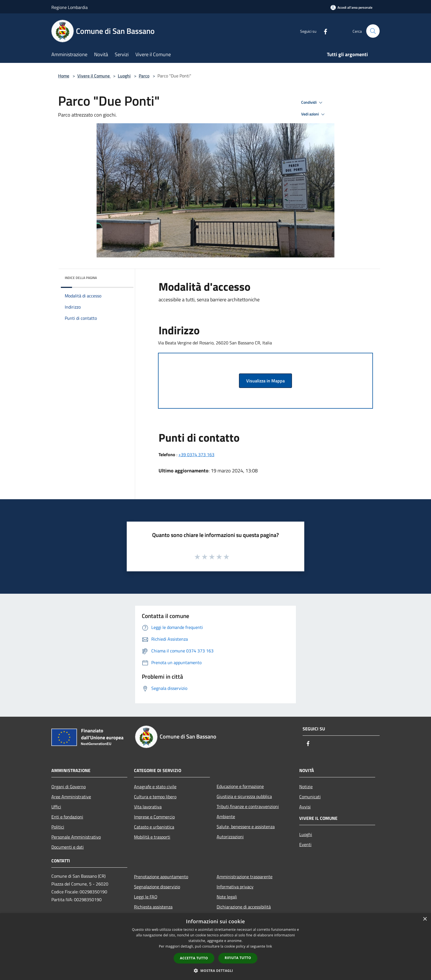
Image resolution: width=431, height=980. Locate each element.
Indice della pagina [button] (81, 278)
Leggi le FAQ (146, 897)
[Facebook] (323, 31)
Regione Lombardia (70, 7)
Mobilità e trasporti (152, 837)
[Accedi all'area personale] (351, 7)
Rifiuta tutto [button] (238, 958)
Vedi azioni (314, 114)
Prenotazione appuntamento (161, 877)
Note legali (227, 897)
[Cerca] (373, 31)
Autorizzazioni (230, 837)
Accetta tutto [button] (194, 958)
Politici (58, 827)
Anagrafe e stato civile (155, 787)
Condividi (313, 103)
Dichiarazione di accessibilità (244, 907)
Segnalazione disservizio (157, 887)
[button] (215, 970)
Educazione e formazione (240, 786)
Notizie (306, 787)
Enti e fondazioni (67, 817)
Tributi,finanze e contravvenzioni (248, 806)
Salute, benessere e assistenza (246, 827)
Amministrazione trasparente (245, 877)
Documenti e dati (68, 847)
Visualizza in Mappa (265, 381)
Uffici (56, 807)
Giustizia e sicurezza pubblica (244, 796)
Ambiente (226, 816)
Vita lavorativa (148, 807)
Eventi (305, 844)
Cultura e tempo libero (155, 797)
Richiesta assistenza (153, 907)
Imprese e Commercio (154, 817)
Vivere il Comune (94, 76)
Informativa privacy (235, 887)
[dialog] (215, 947)
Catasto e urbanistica (154, 827)
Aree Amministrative (71, 797)
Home (64, 76)
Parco (144, 76)
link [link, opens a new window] (269, 946)
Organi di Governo (69, 787)
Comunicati (310, 797)
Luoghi (124, 76)
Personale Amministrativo (76, 837)
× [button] (425, 919)
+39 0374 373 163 (196, 455)
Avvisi (305, 807)
